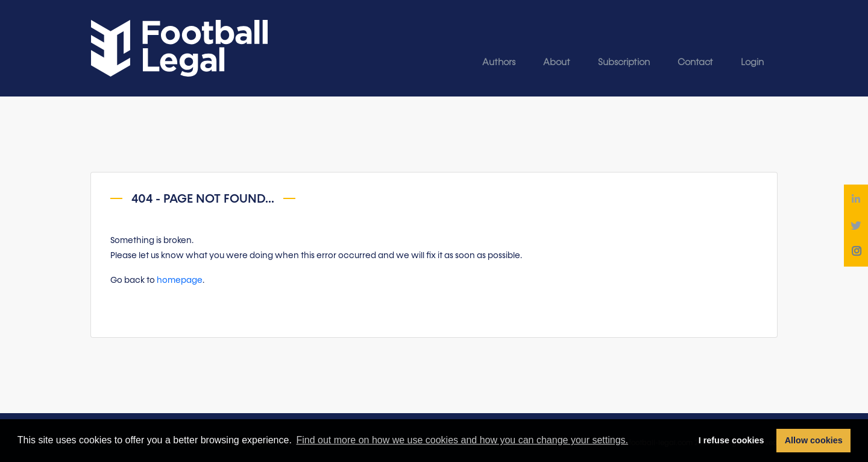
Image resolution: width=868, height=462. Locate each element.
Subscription (624, 62)
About (557, 62)
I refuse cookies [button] (731, 440)
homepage (180, 280)
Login (752, 62)
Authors (499, 62)
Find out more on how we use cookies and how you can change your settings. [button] (462, 440)
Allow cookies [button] (814, 440)
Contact (695, 62)
